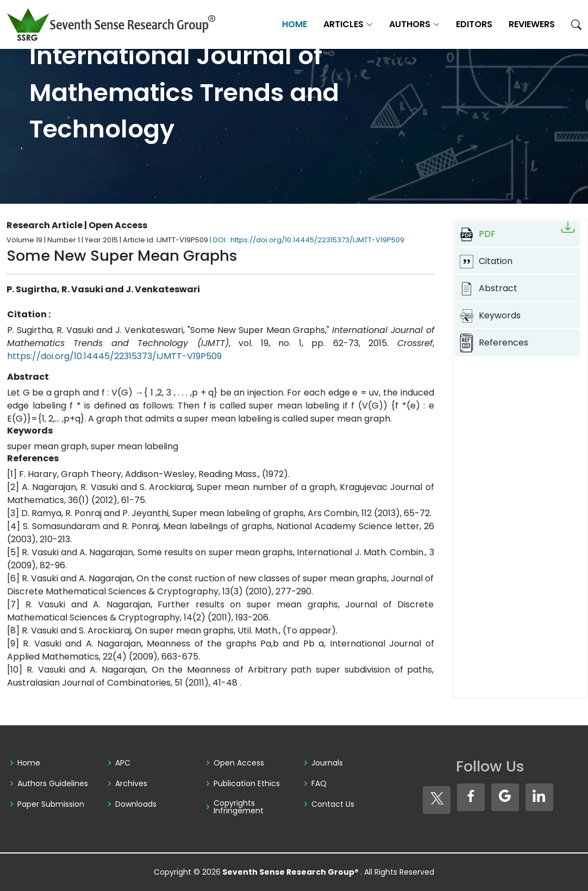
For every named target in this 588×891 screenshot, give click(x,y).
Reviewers (532, 24)
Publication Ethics (247, 783)
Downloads (136, 804)
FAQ (319, 783)
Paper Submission (51, 804)
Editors (474, 24)
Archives (131, 783)
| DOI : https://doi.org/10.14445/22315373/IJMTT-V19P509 (307, 240)
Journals (327, 763)
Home (295, 24)
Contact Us (333, 804)
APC (123, 763)
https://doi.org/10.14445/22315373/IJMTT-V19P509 (114, 356)
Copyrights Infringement (239, 807)
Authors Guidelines (53, 783)
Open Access (239, 763)
